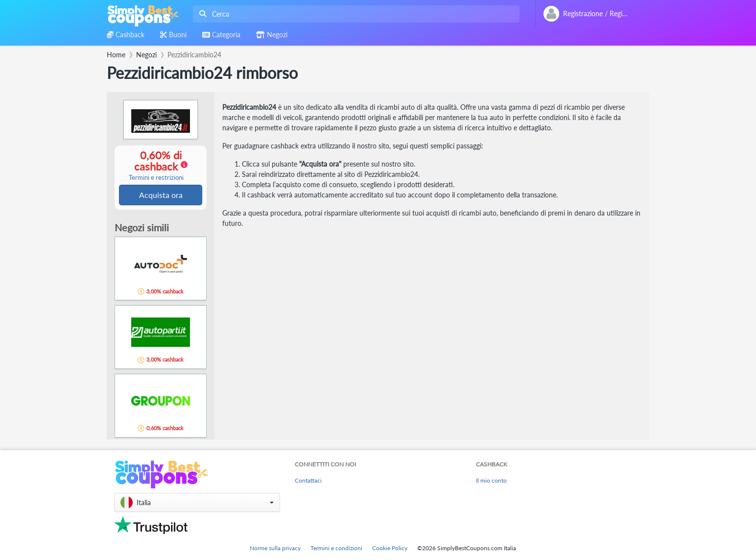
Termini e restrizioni (156, 178)
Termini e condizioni (336, 548)
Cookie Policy (390, 548)
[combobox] (354, 14)
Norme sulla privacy (275, 548)
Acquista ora (161, 195)
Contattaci (308, 480)
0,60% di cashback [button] (156, 166)
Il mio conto (491, 480)
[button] (197, 502)
